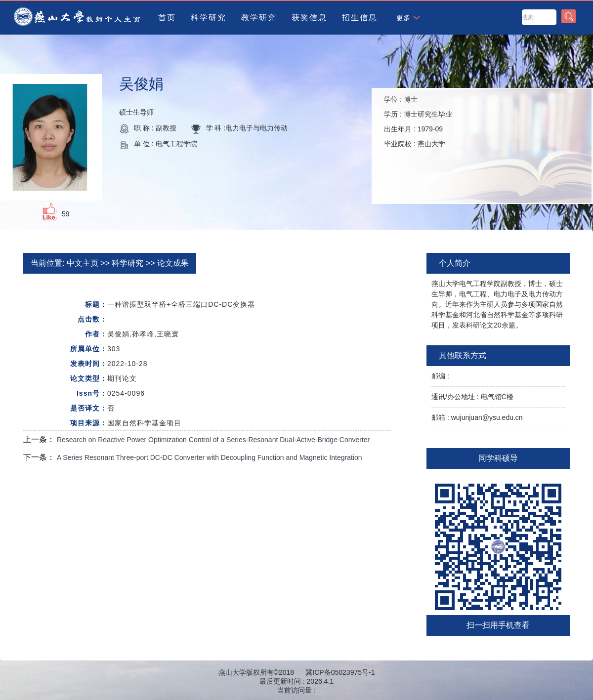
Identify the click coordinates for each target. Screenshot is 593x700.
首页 (167, 18)
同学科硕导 (498, 458)
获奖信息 (309, 18)
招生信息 (360, 18)
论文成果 (173, 263)
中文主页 (83, 263)
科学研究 (209, 18)
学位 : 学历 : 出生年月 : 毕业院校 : (418, 122)
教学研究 (259, 18)
